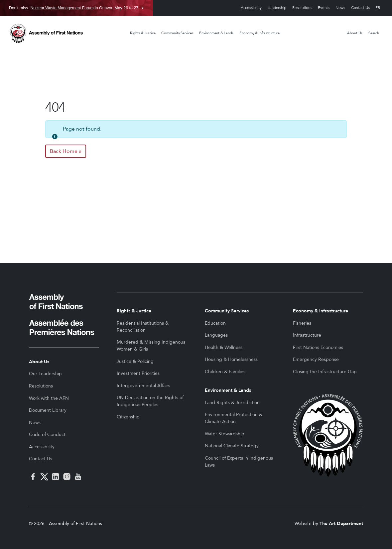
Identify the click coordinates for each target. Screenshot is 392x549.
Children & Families (225, 372)
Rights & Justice (143, 33)
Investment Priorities (138, 373)
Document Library (48, 410)
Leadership (277, 8)
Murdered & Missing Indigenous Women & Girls (151, 346)
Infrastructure (307, 335)
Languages (216, 335)
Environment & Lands (216, 33)
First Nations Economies (318, 347)
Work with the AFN (49, 398)
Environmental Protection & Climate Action (234, 418)
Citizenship (128, 417)
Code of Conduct (47, 435)
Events (324, 8)
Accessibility (251, 8)
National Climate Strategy (232, 446)
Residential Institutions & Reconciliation (143, 327)
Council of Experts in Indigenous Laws (239, 462)
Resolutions (302, 8)
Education (215, 323)
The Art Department (341, 524)
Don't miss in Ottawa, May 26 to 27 (74, 8)
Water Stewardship (225, 434)
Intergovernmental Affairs (143, 386)
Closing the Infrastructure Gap (325, 372)
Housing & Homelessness (231, 359)
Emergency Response (316, 359)
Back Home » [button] (66, 151)
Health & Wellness (224, 347)
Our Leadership (45, 374)
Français (378, 8)
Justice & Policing (135, 361)
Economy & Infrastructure (260, 33)
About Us (355, 33)
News (340, 8)
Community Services (177, 33)
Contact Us (360, 8)
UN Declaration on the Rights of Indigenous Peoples (150, 401)
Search (374, 33)
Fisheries (302, 323)
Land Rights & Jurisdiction (232, 403)
